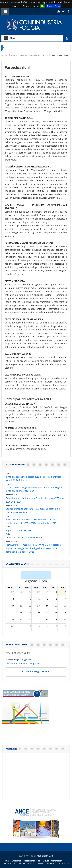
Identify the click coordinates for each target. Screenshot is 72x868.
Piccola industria (32, 861)
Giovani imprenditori (53, 861)
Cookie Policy (54, 6)
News (40, 863)
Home (6, 861)
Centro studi (9, 863)
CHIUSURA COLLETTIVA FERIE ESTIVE (24, 537)
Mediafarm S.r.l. (45, 856)
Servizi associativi (26, 863)
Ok (43, 6)
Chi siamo (16, 861)
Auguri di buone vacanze (18, 530)
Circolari (50, 863)
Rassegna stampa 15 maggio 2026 (24, 663)
